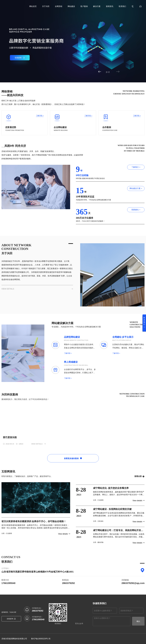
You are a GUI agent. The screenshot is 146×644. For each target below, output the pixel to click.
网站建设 (71, 6)
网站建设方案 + (136, 188)
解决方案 (97, 6)
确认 (138, 621)
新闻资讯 (110, 6)
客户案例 (84, 6)
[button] (109, 72)
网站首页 (33, 6)
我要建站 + (136, 210)
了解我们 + (136, 167)
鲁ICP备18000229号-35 (41, 639)
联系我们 (122, 6)
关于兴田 (46, 6)
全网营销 (59, 6)
